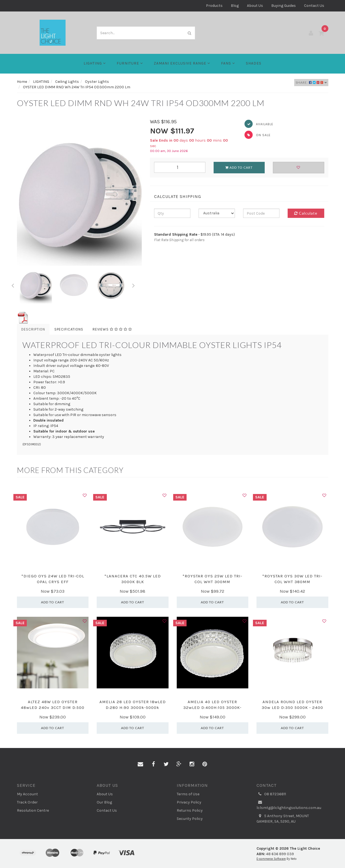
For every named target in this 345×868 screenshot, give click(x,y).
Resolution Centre (33, 810)
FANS (228, 63)
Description (33, 329)
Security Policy (190, 819)
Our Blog (104, 802)
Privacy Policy (189, 802)
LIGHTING (95, 63)
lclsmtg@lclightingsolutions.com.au (289, 805)
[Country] (217, 213)
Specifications (69, 329)
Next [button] (133, 285)
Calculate (306, 213)
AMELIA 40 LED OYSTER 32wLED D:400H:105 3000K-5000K (212, 708)
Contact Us (314, 6)
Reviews (112, 329)
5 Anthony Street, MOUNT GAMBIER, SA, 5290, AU (283, 819)
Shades (254, 63)
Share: (311, 82)
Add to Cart (239, 167)
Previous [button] (13, 285)
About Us (255, 6)
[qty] (172, 213)
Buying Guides (284, 6)
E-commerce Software (271, 859)
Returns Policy (190, 810)
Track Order (27, 802)
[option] (79, 192)
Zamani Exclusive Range (182, 63)
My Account (27, 794)
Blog (235, 6)
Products (214, 6)
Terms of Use (188, 794)
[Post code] (261, 213)
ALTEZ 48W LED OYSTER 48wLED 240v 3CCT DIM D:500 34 (53, 708)
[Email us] (140, 764)
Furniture (130, 63)
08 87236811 (271, 794)
